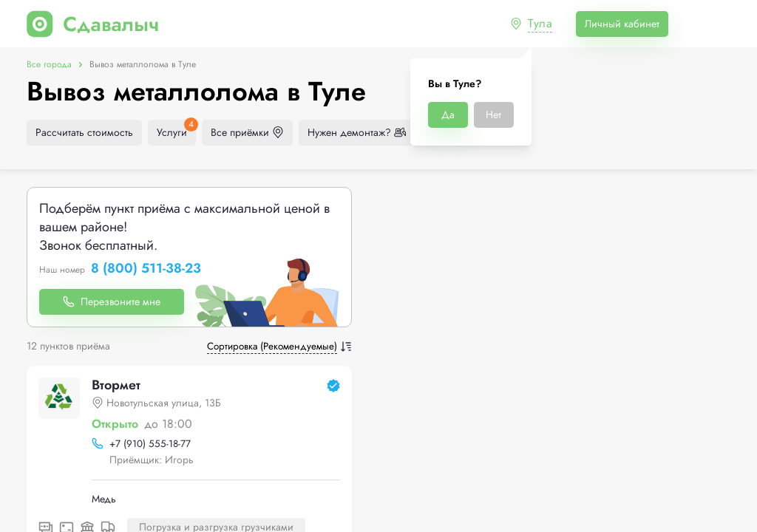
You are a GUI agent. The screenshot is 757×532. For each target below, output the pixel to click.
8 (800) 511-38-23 (146, 269)
